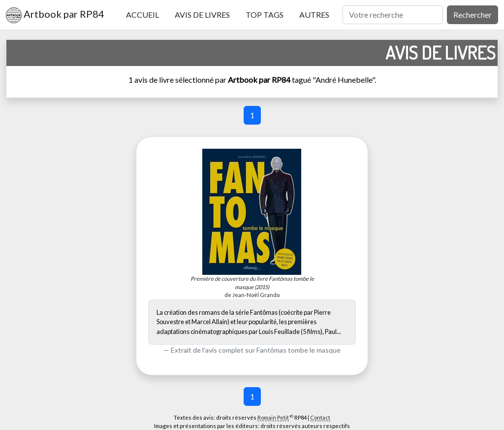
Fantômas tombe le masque (299, 350)
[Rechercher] (393, 15)
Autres (314, 15)
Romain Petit (273, 417)
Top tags (265, 15)
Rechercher (472, 15)
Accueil (142, 15)
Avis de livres (202, 15)
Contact (320, 417)
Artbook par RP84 (55, 15)
